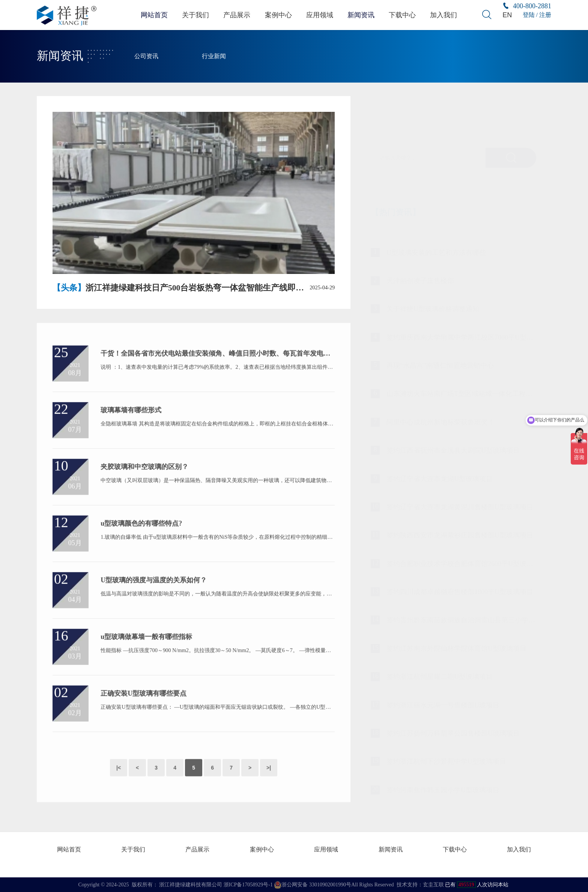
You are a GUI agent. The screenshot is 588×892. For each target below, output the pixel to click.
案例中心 (278, 15)
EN (507, 15)
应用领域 (320, 15)
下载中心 (403, 15)
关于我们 (194, 15)
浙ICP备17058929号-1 (248, 884)
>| (269, 781)
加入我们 (445, 15)
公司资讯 (146, 56)
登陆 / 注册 (537, 15)
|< (119, 781)
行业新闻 (214, 56)
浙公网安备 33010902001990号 (313, 884)
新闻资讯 (362, 15)
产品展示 (236, 15)
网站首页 (153, 15)
